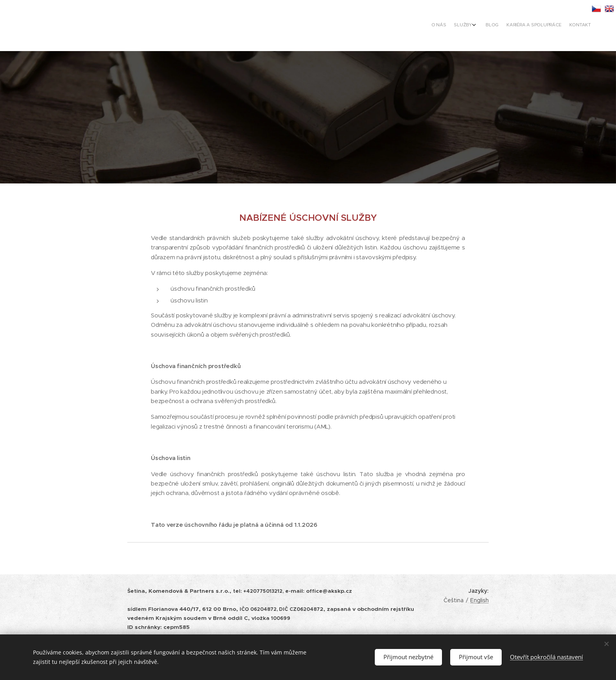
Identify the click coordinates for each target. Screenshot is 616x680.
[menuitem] (555, 26)
